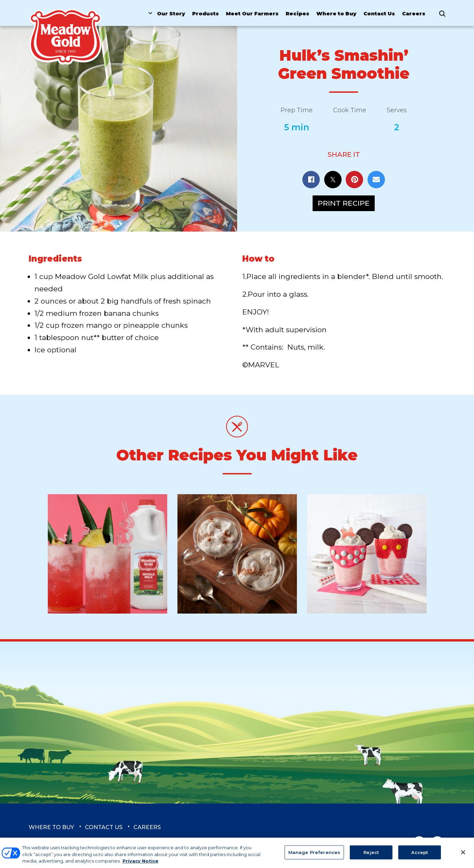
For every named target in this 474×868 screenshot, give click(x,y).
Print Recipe (344, 203)
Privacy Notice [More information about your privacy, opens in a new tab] (140, 864)
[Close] (463, 855)
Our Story (171, 14)
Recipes (297, 14)
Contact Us (379, 14)
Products (205, 14)
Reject (371, 855)
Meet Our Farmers (252, 14)
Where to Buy (336, 14)
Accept (420, 855)
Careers (414, 14)
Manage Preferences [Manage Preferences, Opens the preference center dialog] (314, 855)
